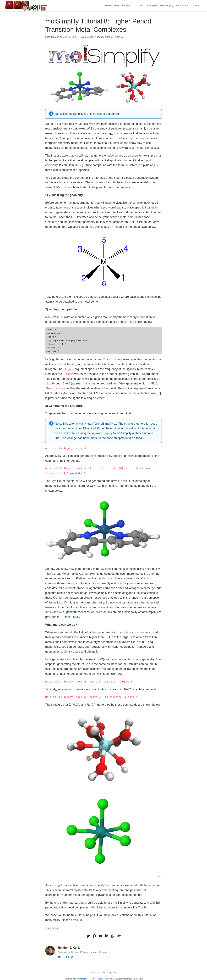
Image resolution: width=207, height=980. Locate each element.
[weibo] (119, 936)
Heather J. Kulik (69, 947)
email (74, 919)
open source (103, 978)
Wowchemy (82, 978)
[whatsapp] (113, 936)
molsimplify (52, 928)
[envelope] (100, 936)
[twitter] (88, 936)
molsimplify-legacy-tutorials (99, 37)
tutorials (119, 37)
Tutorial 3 (66, 616)
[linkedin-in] (107, 936)
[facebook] (94, 936)
